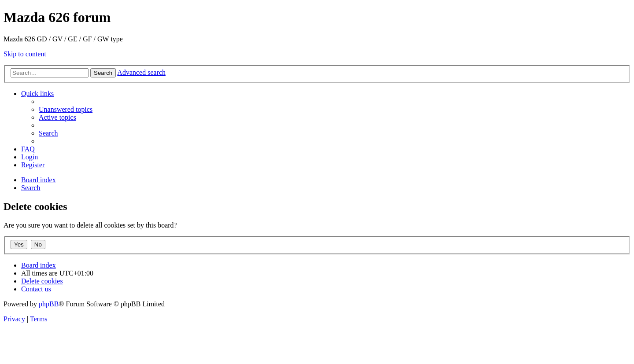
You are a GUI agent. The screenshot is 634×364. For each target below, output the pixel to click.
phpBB (49, 304)
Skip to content (25, 54)
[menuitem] (66, 109)
